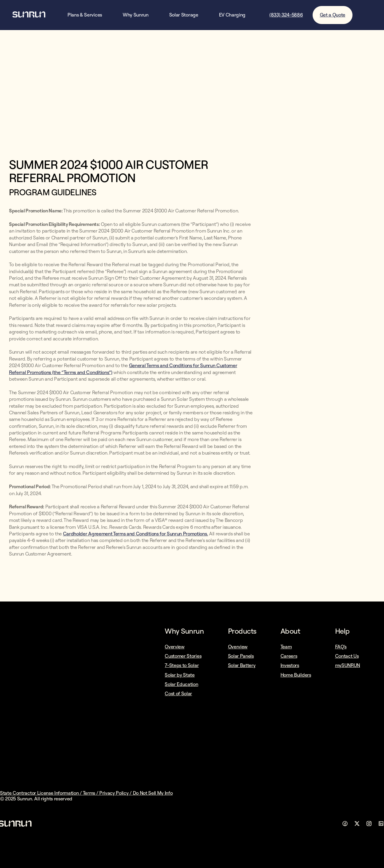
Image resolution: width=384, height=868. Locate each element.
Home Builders (296, 675)
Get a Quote (333, 15)
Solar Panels (241, 656)
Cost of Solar (178, 693)
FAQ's (341, 647)
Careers (289, 656)
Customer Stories (183, 656)
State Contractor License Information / (41, 793)
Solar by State (180, 675)
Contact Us (347, 656)
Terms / (91, 793)
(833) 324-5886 (286, 15)
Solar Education (181, 684)
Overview (174, 647)
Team (286, 647)
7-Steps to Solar (182, 665)
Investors (290, 665)
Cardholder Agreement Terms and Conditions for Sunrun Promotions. (136, 534)
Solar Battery (242, 665)
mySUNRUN (348, 665)
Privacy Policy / (116, 793)
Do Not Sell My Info (153, 793)
